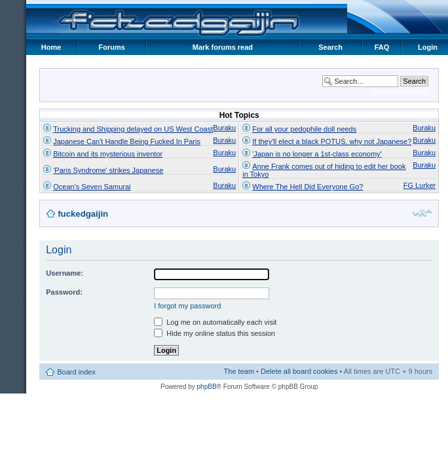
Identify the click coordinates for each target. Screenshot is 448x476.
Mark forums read (223, 47)
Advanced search (401, 91)
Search (330, 47)
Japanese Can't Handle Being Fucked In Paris (127, 141)
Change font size (422, 213)
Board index (76, 372)
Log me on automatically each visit (215, 322)
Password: (64, 292)
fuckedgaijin (83, 214)
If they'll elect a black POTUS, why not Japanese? (332, 141)
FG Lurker (420, 185)
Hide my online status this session (215, 333)
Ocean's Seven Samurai (92, 187)
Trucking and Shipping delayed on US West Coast (133, 129)
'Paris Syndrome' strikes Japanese (108, 170)
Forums (112, 47)
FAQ (382, 47)
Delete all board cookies (299, 371)
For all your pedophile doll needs (304, 129)
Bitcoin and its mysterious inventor (108, 154)
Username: (65, 273)
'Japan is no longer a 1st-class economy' (317, 154)
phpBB (207, 387)
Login (428, 47)
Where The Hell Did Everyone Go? (308, 187)
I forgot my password (187, 306)
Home (51, 47)
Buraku (224, 128)
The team (239, 371)
